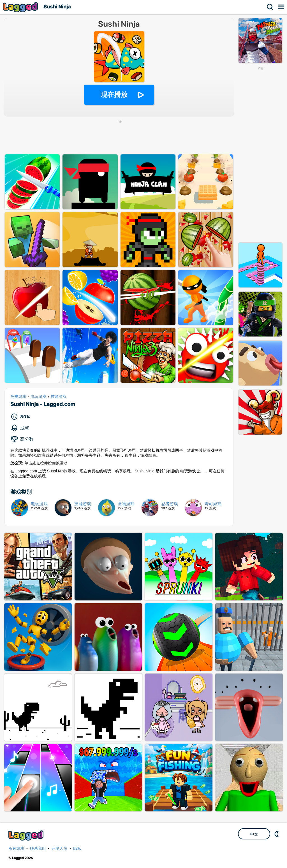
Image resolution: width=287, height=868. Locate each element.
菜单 (281, 7)
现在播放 (114, 95)
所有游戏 (16, 849)
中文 (254, 834)
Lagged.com (27, 835)
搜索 (270, 7)
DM (277, 834)
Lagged (21, 7)
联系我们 (38, 849)
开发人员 (59, 849)
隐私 (77, 849)
